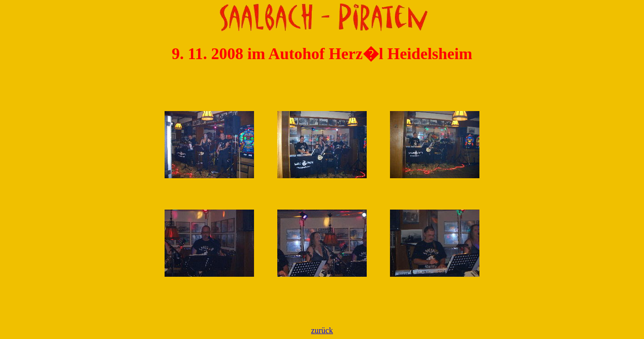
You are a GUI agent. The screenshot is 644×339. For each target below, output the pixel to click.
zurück (322, 330)
